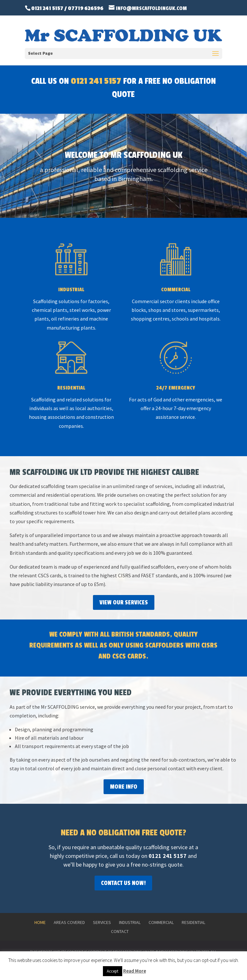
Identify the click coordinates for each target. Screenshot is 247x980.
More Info (124, 787)
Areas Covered (69, 922)
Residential (193, 922)
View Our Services (124, 602)
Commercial (161, 922)
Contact (120, 931)
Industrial (130, 922)
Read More (135, 971)
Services (102, 922)
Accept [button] (113, 971)
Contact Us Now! (123, 883)
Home (40, 922)
